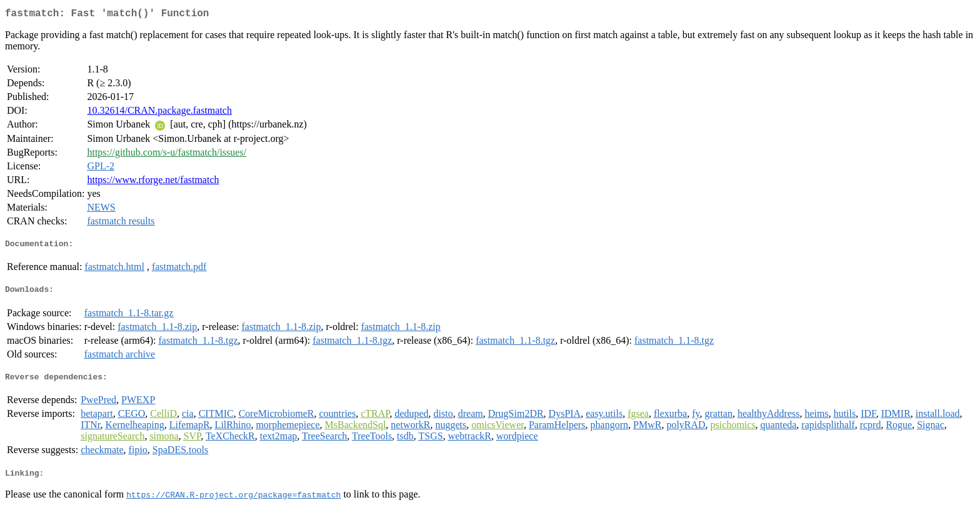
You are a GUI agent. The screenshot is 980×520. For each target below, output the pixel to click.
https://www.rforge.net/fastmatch (153, 182)
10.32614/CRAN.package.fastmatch (159, 113)
